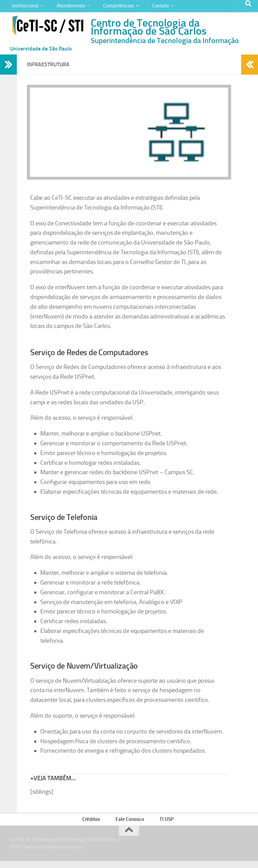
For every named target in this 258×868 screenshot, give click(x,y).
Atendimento (67, 8)
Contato (152, 8)
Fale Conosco (131, 825)
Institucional (24, 8)
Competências (112, 8)
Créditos (95, 825)
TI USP (165, 825)
